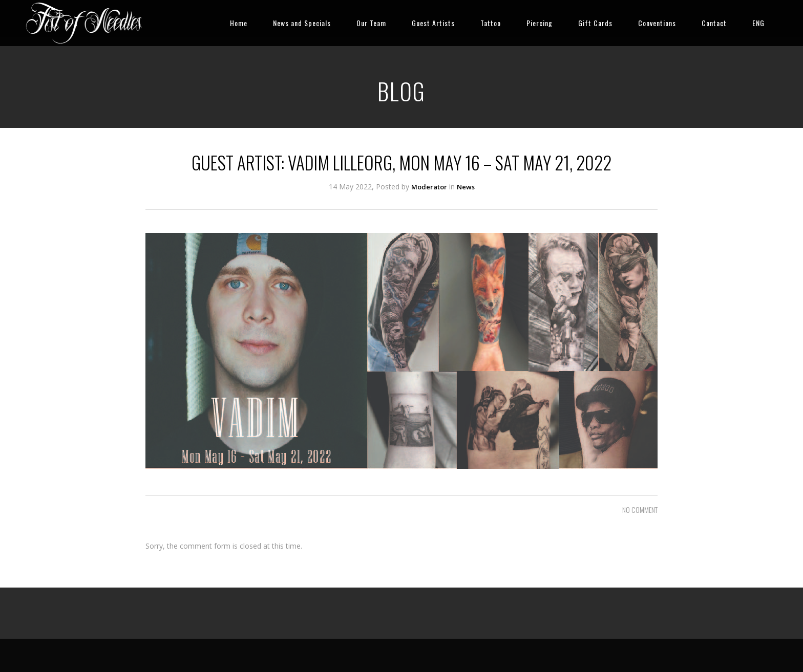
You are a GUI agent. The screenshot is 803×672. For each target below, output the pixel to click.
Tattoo (491, 23)
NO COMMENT (640, 510)
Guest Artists (433, 23)
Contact (714, 23)
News (466, 187)
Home (239, 23)
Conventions (657, 23)
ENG (758, 23)
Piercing (540, 23)
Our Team (371, 23)
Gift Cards (595, 23)
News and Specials (302, 23)
